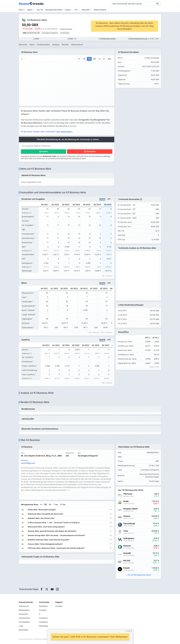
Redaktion (43, 606)
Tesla (126, 531)
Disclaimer (24, 614)
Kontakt (59, 606)
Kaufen (45, 152)
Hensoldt (127, 553)
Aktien (30, 10)
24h (50, 505)
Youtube (43, 610)
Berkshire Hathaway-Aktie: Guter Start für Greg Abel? (49, 540)
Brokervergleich (100, 10)
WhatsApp (44, 626)
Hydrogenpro (129, 539)
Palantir (127, 568)
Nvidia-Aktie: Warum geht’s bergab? (42, 510)
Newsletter (24, 630)
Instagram (43, 622)
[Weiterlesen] (111, 510)
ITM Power (128, 494)
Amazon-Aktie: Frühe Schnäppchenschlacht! (45, 544)
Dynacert (127, 546)
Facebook (43, 618)
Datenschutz (24, 618)
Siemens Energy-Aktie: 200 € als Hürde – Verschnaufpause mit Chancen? (56, 536)
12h (45, 505)
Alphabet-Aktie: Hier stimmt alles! (41, 518)
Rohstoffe (86, 10)
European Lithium (130, 509)
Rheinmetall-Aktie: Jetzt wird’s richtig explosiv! (46, 527)
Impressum (24, 606)
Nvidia (126, 502)
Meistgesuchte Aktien (54, 10)
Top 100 (40, 10)
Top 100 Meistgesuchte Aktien (139, 575)
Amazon (127, 516)
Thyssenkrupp (129, 524)
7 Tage (56, 505)
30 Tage (63, 505)
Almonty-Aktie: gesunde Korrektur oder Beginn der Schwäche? (52, 531)
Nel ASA (127, 561)
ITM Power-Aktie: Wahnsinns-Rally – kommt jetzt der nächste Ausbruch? (56, 548)
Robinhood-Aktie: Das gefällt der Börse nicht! (45, 514)
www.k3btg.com (28, 463)
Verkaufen (91, 152)
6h (41, 505)
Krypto (68, 10)
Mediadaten (24, 610)
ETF (76, 10)
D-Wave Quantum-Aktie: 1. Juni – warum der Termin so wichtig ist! (54, 523)
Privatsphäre (24, 622)
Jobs (21, 626)
